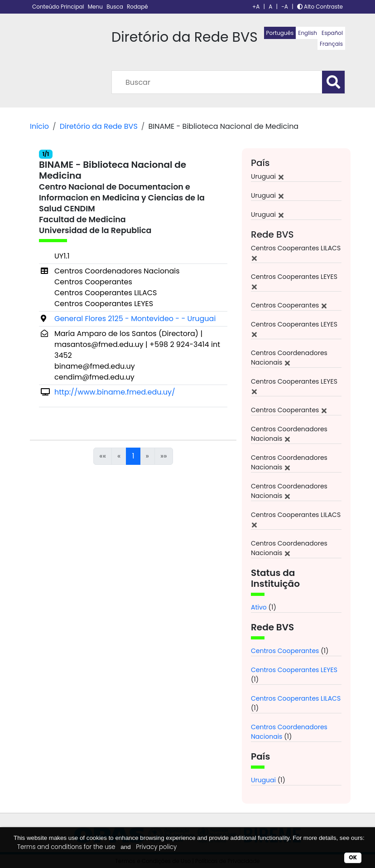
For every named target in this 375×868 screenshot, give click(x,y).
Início (39, 126)
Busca (115, 7)
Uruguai (263, 780)
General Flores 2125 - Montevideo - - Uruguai (135, 319)
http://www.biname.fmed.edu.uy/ (115, 392)
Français (331, 44)
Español (332, 33)
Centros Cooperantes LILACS (296, 698)
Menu (96, 7)
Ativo (259, 607)
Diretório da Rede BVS (99, 126)
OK (353, 857)
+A (256, 7)
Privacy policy (156, 847)
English (308, 33)
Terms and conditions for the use (66, 847)
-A (285, 7)
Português (280, 33)
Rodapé (137, 7)
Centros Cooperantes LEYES (294, 670)
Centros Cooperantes (285, 651)
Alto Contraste (320, 7)
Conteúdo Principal (59, 7)
